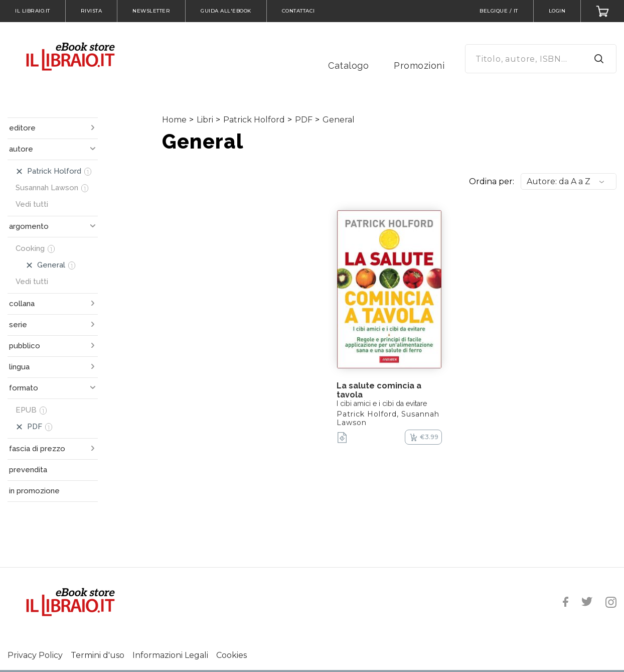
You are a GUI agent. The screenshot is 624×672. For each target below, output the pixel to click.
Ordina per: (492, 181)
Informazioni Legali (170, 655)
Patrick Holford (254, 120)
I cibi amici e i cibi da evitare (382, 404)
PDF (304, 120)
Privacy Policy (35, 655)
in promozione (34, 491)
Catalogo (348, 65)
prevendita (28, 470)
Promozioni (419, 65)
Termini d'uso (98, 655)
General (339, 120)
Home (174, 120)
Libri (205, 120)
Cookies (231, 655)
